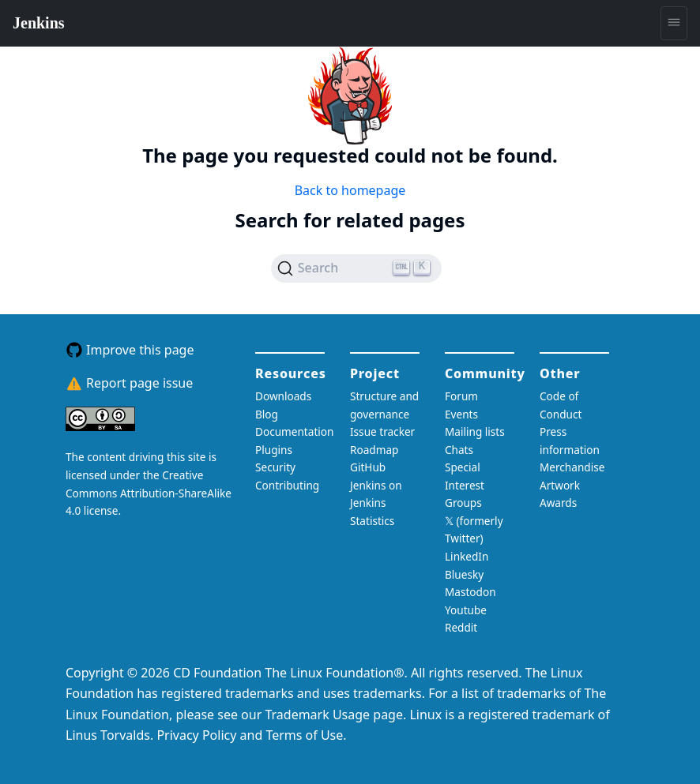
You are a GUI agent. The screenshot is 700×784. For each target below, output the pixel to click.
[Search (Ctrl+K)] (357, 268)
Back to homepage (350, 190)
